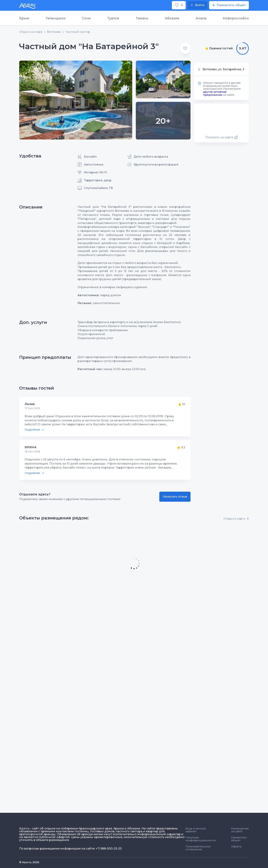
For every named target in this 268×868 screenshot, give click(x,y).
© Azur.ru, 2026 (29, 862)
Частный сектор (78, 32)
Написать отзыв (175, 497)
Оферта (236, 846)
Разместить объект (239, 839)
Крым (24, 18)
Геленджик (56, 18)
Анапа (201, 18)
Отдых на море (31, 32)
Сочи (86, 18)
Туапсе (113, 18)
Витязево (54, 32)
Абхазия (172, 18)
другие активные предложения (215, 93)
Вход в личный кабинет (196, 830)
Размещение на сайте (240, 830)
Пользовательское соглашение (198, 848)
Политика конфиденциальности (201, 839)
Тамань (142, 18)
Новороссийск (236, 18)
